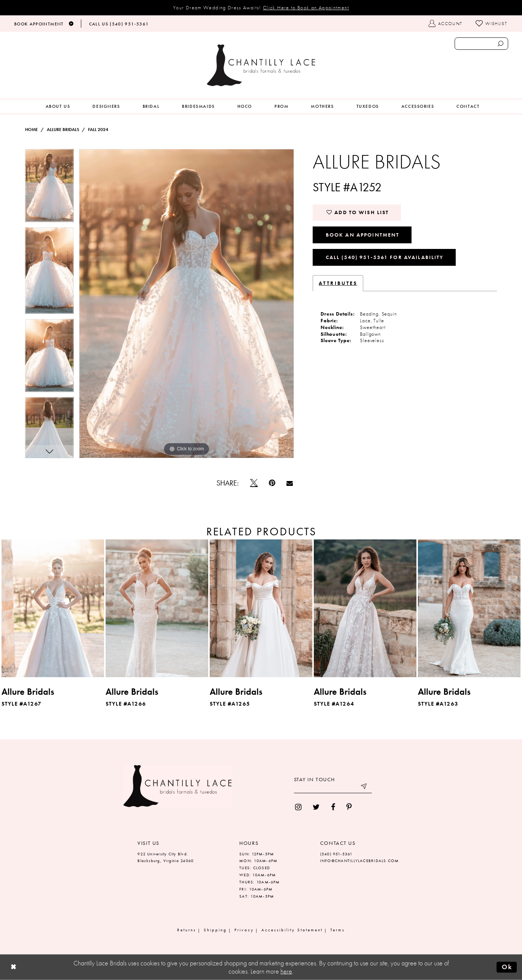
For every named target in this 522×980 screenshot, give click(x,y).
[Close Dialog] (13, 967)
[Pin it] (272, 483)
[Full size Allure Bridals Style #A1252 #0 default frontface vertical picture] (187, 304)
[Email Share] (290, 483)
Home (31, 130)
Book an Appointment (363, 235)
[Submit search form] (500, 44)
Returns (187, 930)
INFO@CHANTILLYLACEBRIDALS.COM (360, 861)
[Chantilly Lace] (261, 65)
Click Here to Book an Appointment (306, 7)
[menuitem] (58, 106)
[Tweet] (254, 483)
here (286, 971)
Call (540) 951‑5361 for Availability (385, 257)
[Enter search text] (481, 44)
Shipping (215, 930)
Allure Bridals (63, 130)
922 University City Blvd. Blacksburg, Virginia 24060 (166, 857)
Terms (338, 930)
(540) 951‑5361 (336, 854)
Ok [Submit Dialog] (507, 967)
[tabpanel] (49, 188)
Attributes (338, 283)
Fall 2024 (98, 130)
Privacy (244, 930)
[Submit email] (364, 788)
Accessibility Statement (292, 930)
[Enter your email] (333, 788)
